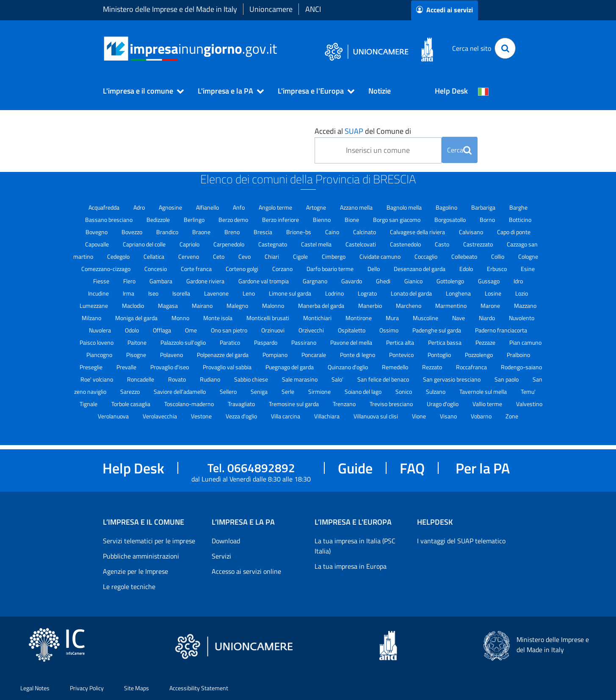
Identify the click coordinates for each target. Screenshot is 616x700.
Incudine (99, 293)
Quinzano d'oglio (348, 367)
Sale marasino (300, 379)
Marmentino (452, 306)
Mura (393, 318)
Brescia (264, 232)
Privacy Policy (87, 688)
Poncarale (314, 355)
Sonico (404, 392)
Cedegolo (119, 256)
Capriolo (190, 244)
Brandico (168, 232)
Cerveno (189, 256)
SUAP (354, 131)
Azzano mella (357, 207)
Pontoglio (440, 355)
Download (226, 541)
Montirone (359, 318)
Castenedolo (406, 244)
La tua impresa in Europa (351, 566)
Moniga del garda (137, 318)
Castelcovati (361, 244)
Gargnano (316, 281)
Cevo (245, 256)
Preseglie (92, 367)
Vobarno (482, 416)
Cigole (301, 256)
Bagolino (447, 207)
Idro (518, 281)
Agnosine (171, 207)
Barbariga (484, 207)
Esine (528, 269)
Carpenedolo (229, 244)
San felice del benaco (384, 379)
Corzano (283, 269)
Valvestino (529, 404)
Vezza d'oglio (242, 416)
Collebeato (465, 256)
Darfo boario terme (331, 269)
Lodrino (335, 293)
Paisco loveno (97, 342)
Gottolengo (451, 281)
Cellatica (155, 256)
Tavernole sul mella (484, 392)
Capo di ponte (514, 232)
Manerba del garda (322, 306)
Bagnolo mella (405, 207)
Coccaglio (427, 256)
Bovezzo (133, 232)
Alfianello (208, 207)
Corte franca (197, 269)
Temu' (528, 392)
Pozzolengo (479, 355)
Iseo (154, 293)
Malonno (274, 306)
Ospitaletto (352, 330)
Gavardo (352, 281)
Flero (130, 281)
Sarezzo (131, 392)
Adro (140, 207)
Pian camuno (525, 342)
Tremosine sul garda (294, 404)
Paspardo (266, 342)
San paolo (507, 379)
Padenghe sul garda (437, 330)
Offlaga (163, 330)
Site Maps (137, 688)
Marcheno (409, 306)
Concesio (156, 269)
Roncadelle (141, 379)
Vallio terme (488, 404)
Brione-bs (299, 232)
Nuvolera (101, 330)
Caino (333, 232)
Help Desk (451, 91)
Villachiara (327, 416)
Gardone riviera (206, 281)
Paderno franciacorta (501, 330)
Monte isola (218, 318)
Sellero (229, 392)
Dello (374, 269)
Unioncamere (271, 9)
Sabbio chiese (252, 379)
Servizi (221, 556)
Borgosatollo (451, 220)
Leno (249, 293)
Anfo (239, 207)
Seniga (260, 392)
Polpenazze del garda (223, 355)
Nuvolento (522, 318)
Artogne (317, 207)
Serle (289, 392)
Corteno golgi (243, 269)
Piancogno (100, 355)
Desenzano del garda (420, 269)
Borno (488, 220)
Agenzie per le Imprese (135, 571)
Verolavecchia (160, 416)
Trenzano (345, 404)
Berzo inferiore (281, 220)
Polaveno (172, 355)
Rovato (178, 379)
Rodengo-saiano (521, 367)
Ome (192, 330)
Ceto (219, 256)
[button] (140, 91)
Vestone (202, 416)
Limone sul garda (291, 293)
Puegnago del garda (290, 367)
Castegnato (273, 244)
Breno (233, 232)
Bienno (322, 220)
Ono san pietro (230, 330)
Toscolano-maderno (190, 404)
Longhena (459, 293)
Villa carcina (286, 416)
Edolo (467, 269)
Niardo (488, 318)
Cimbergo (334, 256)
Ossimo (389, 330)
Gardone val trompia (264, 281)
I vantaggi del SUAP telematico (461, 541)
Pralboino (518, 355)
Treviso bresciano (392, 404)
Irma (129, 293)
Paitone (138, 342)
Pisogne (137, 355)
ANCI (313, 9)
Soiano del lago (364, 392)
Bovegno (97, 232)
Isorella (182, 293)
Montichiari (318, 318)
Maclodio (134, 306)
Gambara (162, 281)
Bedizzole (159, 220)
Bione (352, 220)
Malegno (238, 306)
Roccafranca (472, 367)
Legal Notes (35, 688)
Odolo (133, 330)
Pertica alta (401, 342)
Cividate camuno (381, 256)
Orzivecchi (312, 330)
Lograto (368, 293)
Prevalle (127, 367)
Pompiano (276, 355)
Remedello (396, 367)
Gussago (489, 281)
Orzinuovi (273, 330)
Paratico (231, 342)
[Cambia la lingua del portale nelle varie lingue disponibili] (483, 91)
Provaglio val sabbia (228, 367)
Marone (491, 306)
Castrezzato (479, 244)
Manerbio (371, 306)
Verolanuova (114, 416)
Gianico (414, 281)
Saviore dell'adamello (180, 392)
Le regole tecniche (129, 587)
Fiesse (102, 281)
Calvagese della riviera (418, 232)
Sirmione (320, 392)
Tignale (89, 404)
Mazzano (525, 306)
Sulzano (436, 392)
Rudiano (211, 379)
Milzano (92, 318)
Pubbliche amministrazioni (141, 556)
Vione (420, 416)
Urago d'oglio (443, 404)
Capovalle (98, 244)
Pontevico (402, 355)
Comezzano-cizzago (106, 269)
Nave (459, 318)
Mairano (203, 306)
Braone (202, 232)
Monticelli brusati (268, 318)
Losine (494, 293)
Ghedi (384, 281)
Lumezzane (94, 306)
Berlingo (195, 220)
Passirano (304, 342)
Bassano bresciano (109, 220)
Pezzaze (486, 342)
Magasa (169, 306)
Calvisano (472, 232)
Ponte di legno (358, 355)
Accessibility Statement (199, 688)
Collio (498, 256)
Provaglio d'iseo (170, 367)
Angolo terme (276, 207)
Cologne (528, 256)
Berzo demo (234, 220)
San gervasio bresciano (452, 379)
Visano (449, 416)
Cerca (459, 150)
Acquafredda (105, 207)
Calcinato (365, 232)
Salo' (338, 379)
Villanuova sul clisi (376, 416)
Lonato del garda (412, 293)
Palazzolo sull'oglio (184, 342)
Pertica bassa (445, 342)
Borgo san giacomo (397, 220)
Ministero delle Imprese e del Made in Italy (170, 9)
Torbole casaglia (131, 404)
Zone (512, 416)
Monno (181, 318)
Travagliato (242, 404)
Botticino (520, 220)
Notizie (380, 91)
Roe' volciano (97, 379)
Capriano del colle (145, 244)
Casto (443, 244)
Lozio (522, 293)
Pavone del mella (352, 342)
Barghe (518, 207)
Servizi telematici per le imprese (149, 541)
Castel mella (317, 244)
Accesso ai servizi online (246, 571)
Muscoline (426, 318)
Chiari (272, 256)
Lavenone (217, 293)
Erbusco (497, 269)
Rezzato (433, 367)
